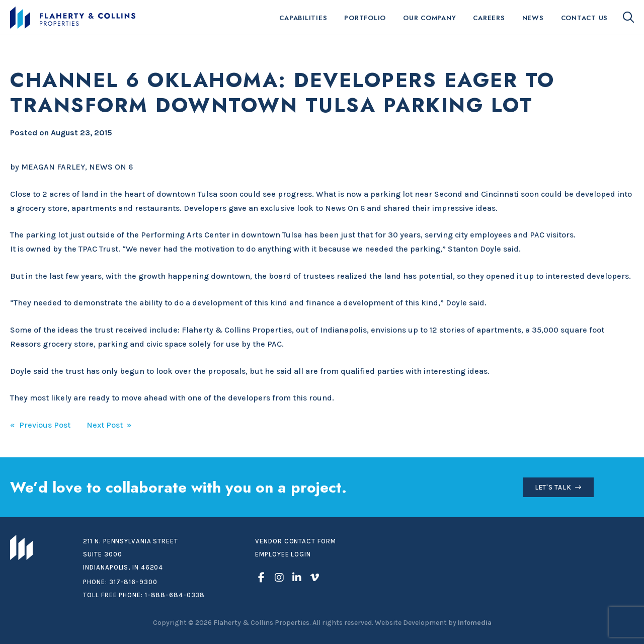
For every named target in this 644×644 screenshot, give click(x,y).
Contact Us (585, 18)
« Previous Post (40, 425)
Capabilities (303, 18)
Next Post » (109, 425)
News (533, 18)
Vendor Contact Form (295, 541)
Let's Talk (553, 487)
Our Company (429, 18)
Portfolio (365, 18)
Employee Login (283, 554)
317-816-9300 (133, 582)
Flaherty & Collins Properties (73, 18)
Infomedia (475, 623)
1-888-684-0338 (175, 595)
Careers (489, 18)
